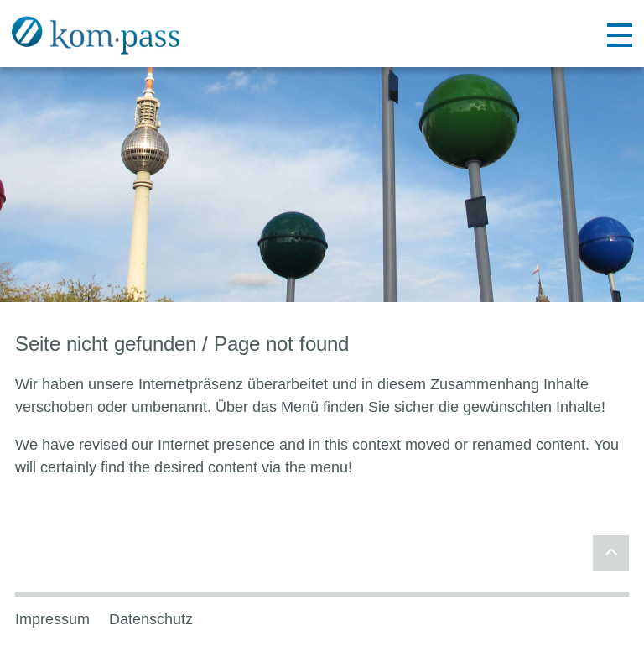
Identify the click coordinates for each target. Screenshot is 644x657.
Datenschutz (151, 619)
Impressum (52, 619)
